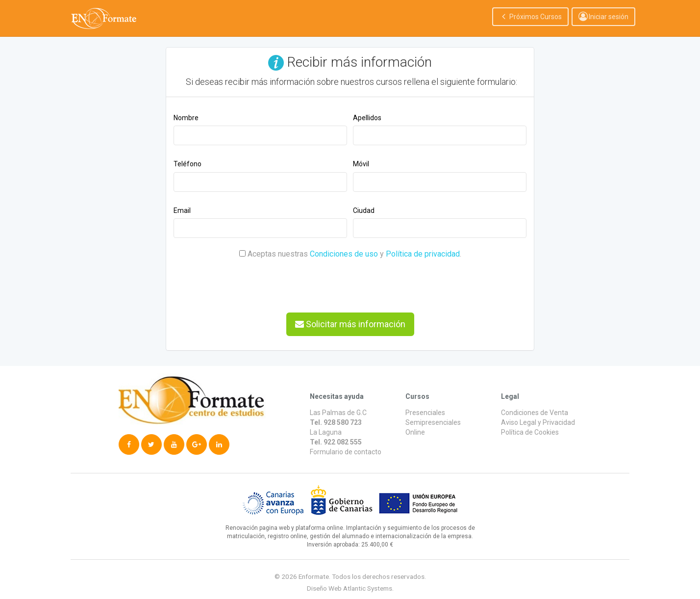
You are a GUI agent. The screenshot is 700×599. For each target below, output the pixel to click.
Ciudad (364, 210)
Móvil (361, 164)
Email (182, 210)
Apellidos (367, 118)
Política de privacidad (423, 254)
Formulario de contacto (346, 452)
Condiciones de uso (344, 254)
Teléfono (187, 164)
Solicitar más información (350, 324)
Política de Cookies (530, 432)
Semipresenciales (433, 422)
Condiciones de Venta (535, 413)
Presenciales (425, 413)
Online (415, 432)
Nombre (186, 118)
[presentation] (248, 281)
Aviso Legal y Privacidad (538, 422)
